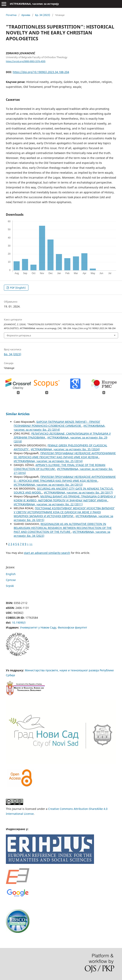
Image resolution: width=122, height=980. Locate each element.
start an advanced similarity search (47, 553)
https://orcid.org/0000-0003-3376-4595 (26, 61)
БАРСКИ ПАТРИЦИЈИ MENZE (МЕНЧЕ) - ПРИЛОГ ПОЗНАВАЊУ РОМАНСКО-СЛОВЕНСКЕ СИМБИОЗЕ (57, 424)
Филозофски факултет (72, 627)
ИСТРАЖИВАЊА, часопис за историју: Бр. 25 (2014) (60, 428)
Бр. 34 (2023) (43, 15)
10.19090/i (19, 623)
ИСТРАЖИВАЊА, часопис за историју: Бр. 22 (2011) (48, 504)
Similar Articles (18, 414)
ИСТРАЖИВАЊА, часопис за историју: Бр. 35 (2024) (65, 449)
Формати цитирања (19, 335)
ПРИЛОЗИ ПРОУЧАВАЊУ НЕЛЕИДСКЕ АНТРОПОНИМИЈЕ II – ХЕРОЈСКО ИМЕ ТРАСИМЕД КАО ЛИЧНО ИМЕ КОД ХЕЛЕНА (65, 479)
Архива (26, 15)
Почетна (11, 15)
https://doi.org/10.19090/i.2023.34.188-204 (41, 72)
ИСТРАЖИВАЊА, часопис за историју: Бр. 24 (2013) (48, 485)
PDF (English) (18, 288)
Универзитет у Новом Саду (38, 627)
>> (31, 544)
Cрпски (11, 580)
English (11, 574)
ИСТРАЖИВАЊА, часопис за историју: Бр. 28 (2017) (78, 492)
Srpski (10, 586)
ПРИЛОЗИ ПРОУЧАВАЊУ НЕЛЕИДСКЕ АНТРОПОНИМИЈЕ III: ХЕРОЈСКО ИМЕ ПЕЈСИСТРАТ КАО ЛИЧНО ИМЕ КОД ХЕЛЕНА (65, 455)
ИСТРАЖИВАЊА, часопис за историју (34, 4)
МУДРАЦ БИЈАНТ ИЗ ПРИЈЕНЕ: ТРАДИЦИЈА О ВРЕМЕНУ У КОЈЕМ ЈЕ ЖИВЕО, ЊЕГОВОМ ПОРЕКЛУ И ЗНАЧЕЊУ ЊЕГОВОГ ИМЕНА (65, 498)
